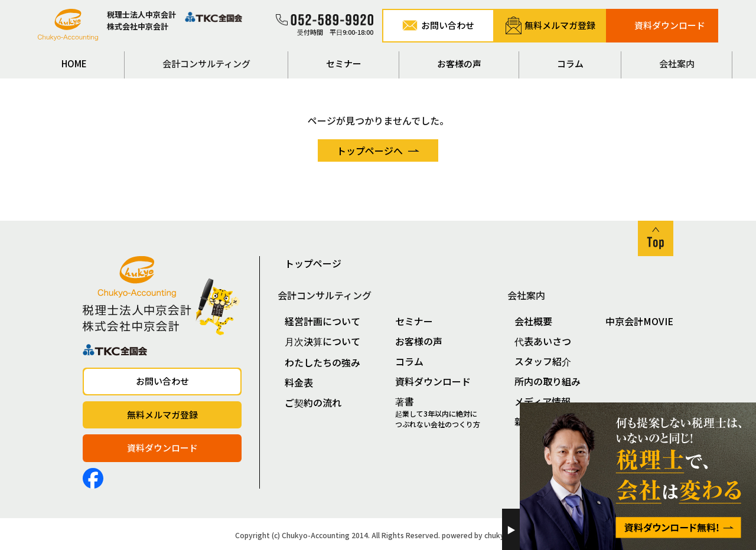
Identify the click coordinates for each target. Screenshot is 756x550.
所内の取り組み (548, 381)
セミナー (344, 63)
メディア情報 (542, 401)
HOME (74, 63)
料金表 (299, 382)
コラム (570, 63)
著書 (444, 412)
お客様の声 (459, 63)
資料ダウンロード (162, 448)
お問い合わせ (162, 381)
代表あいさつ (543, 341)
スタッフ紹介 (543, 361)
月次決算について (322, 341)
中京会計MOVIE (639, 321)
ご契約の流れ (313, 402)
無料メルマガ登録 (162, 415)
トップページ (313, 263)
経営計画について (322, 321)
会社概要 (533, 321)
